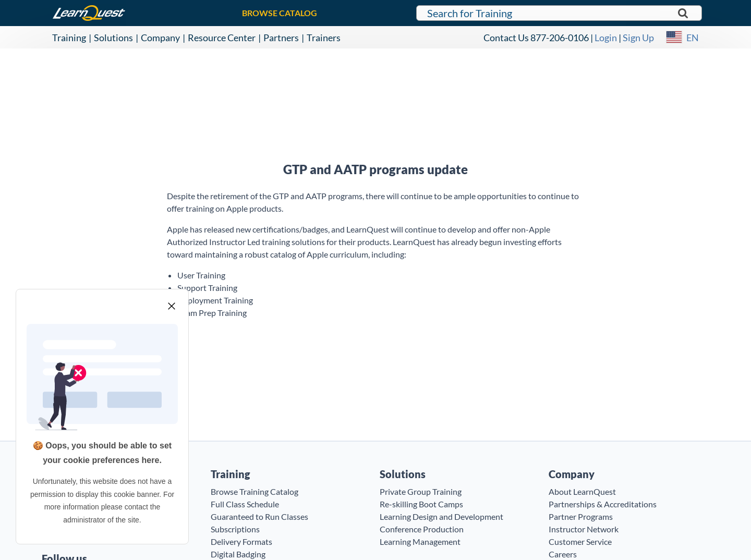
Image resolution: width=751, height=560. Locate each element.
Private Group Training (421, 491)
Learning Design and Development (441, 516)
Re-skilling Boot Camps (421, 504)
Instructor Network (584, 529)
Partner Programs (581, 516)
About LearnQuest (582, 491)
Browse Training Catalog (255, 491)
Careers (563, 554)
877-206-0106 (560, 38)
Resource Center (222, 38)
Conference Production (422, 529)
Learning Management (420, 541)
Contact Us (506, 38)
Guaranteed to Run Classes (259, 516)
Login (606, 38)
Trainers (324, 38)
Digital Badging (238, 554)
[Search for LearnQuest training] (559, 13)
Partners (281, 38)
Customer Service (580, 541)
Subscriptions (235, 529)
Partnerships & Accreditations (603, 504)
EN (693, 38)
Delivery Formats (241, 541)
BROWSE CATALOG (280, 13)
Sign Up (638, 38)
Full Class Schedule (245, 504)
